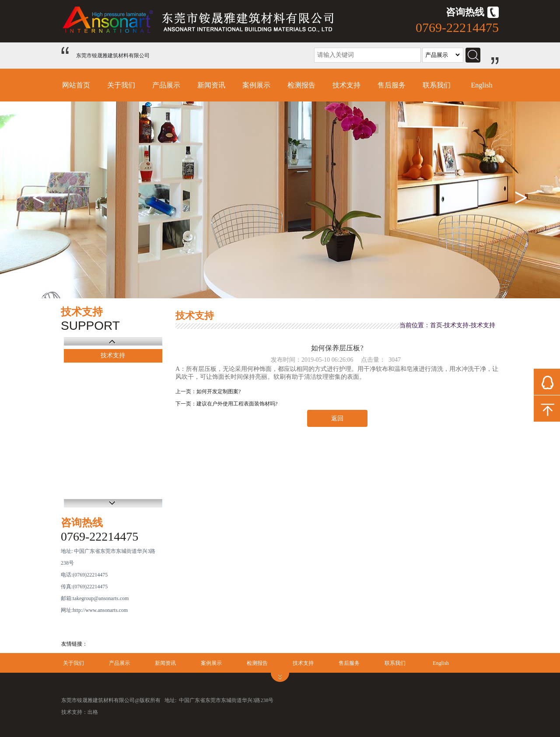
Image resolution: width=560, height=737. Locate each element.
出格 (93, 712)
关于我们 (121, 85)
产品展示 (166, 85)
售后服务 (392, 85)
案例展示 (256, 85)
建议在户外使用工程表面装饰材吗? (237, 404)
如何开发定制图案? (219, 391)
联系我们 (437, 85)
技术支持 (346, 85)
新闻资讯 (211, 85)
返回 (337, 418)
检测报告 (301, 85)
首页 (436, 325)
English (482, 85)
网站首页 (76, 85)
